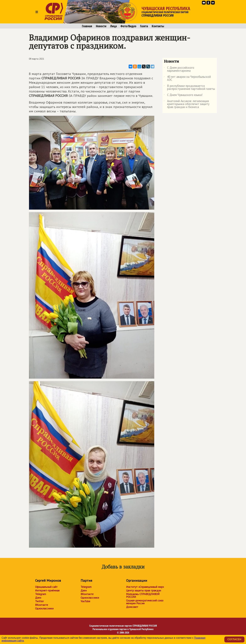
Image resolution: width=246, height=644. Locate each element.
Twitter (39, 601)
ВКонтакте (42, 605)
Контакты (158, 26)
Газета (144, 26)
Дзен (38, 598)
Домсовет (132, 607)
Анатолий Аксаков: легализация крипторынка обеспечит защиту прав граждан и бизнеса (187, 104)
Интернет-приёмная (47, 590)
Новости (101, 26)
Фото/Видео (128, 26)
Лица (113, 26)
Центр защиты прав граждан (144, 590)
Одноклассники (44, 608)
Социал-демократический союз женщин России (145, 602)
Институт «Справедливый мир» (145, 587)
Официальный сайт (46, 587)
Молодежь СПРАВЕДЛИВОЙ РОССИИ (143, 595)
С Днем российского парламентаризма (179, 69)
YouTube (85, 601)
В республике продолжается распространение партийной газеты (189, 87)
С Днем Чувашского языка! (183, 95)
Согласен (234, 639)
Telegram (41, 594)
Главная (87, 26)
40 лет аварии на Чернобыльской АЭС (187, 78)
